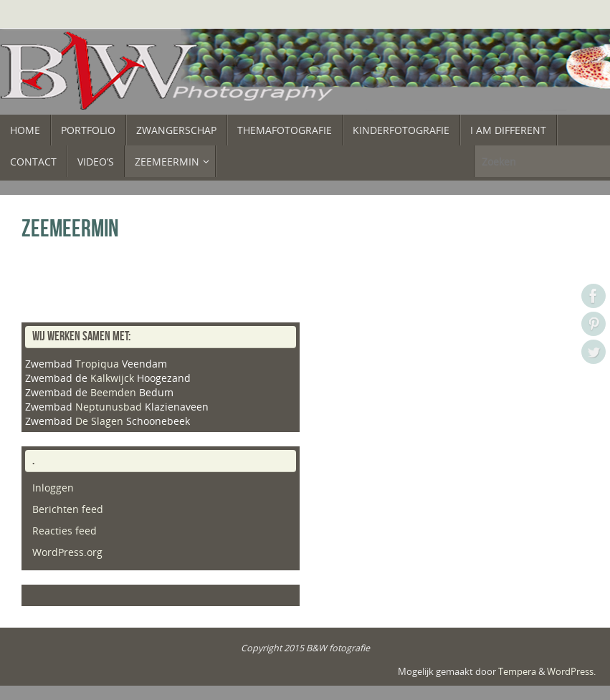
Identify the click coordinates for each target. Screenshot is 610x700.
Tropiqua (97, 364)
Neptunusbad (109, 407)
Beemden (113, 392)
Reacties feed (65, 531)
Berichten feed (68, 509)
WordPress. (571, 672)
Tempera (517, 672)
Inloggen (53, 488)
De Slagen (99, 421)
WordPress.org (67, 552)
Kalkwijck (112, 378)
